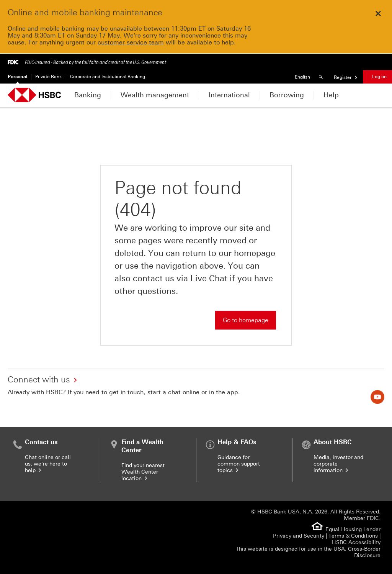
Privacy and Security (299, 536)
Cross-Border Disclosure (364, 552)
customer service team (131, 42)
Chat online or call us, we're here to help (48, 464)
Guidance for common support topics (239, 464)
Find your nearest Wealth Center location (143, 472)
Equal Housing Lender (353, 529)
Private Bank (49, 77)
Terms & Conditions (353, 536)
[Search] (322, 77)
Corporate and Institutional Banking (108, 77)
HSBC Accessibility (356, 542)
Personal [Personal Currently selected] (17, 77)
